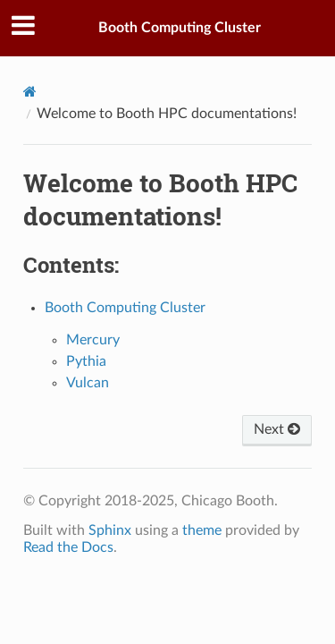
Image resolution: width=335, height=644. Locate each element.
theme (202, 530)
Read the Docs (68, 547)
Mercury (93, 340)
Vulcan (88, 383)
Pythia (86, 361)
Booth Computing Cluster (180, 28)
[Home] (30, 92)
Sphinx (110, 530)
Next (277, 429)
